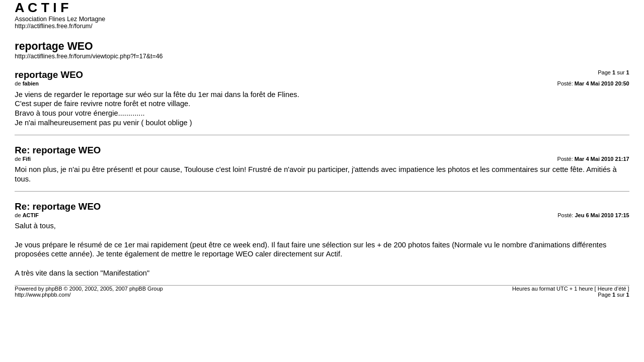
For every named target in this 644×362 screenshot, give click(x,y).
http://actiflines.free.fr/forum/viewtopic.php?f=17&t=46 (89, 56)
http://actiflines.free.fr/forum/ (53, 26)
